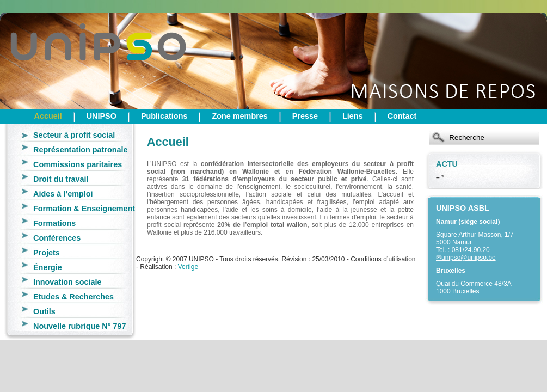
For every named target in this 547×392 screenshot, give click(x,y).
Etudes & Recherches (73, 297)
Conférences (57, 238)
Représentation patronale (81, 150)
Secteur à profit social (74, 135)
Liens (353, 116)
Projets (47, 253)
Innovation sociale (67, 282)
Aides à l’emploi (63, 194)
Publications (164, 116)
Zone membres (239, 116)
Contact (402, 116)
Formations (54, 223)
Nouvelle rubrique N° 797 (80, 326)
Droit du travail (61, 179)
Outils (44, 311)
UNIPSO (102, 116)
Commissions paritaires (78, 164)
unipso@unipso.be (469, 258)
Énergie (48, 267)
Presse (305, 116)
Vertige (188, 267)
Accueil (48, 116)
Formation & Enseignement (84, 209)
